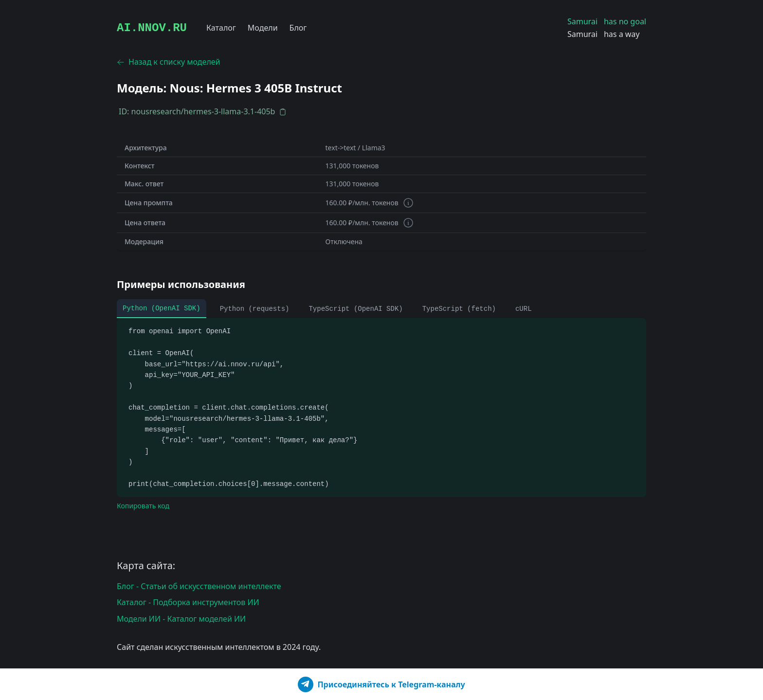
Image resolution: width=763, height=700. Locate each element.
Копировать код (143, 506)
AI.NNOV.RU (152, 28)
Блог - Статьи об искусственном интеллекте (199, 586)
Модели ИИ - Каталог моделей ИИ (181, 619)
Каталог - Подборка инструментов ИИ (188, 602)
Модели (263, 28)
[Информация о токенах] (408, 203)
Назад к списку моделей (169, 62)
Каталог (221, 28)
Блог (298, 28)
